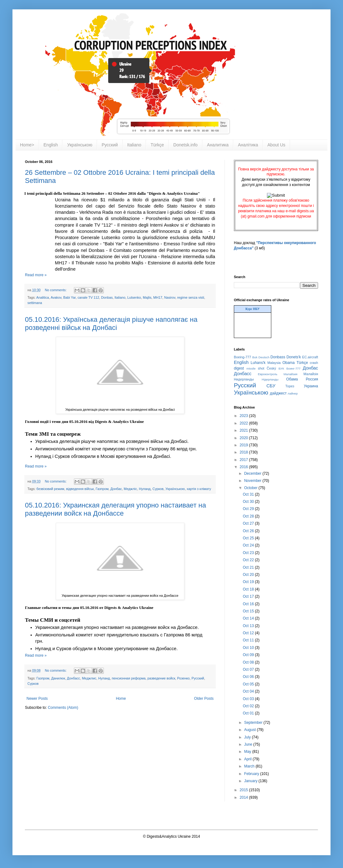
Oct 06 (249, 677)
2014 (244, 797)
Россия (312, 379)
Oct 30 (249, 502)
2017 (244, 460)
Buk (255, 357)
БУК (281, 368)
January (251, 781)
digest (239, 368)
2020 (244, 438)
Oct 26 (249, 531)
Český (271, 368)
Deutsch (264, 357)
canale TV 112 (88, 297)
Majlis (147, 297)
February (252, 774)
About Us (277, 145)
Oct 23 (249, 553)
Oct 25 (249, 538)
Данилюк (58, 678)
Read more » (36, 275)
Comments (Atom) (63, 708)
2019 (244, 445)
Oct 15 (249, 611)
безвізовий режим (50, 489)
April (248, 759)
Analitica (43, 297)
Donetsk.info (186, 145)
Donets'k (294, 357)
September (254, 723)
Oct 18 (249, 589)
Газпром (102, 489)
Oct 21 (249, 567)
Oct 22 (249, 560)
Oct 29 (249, 509)
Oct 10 (249, 648)
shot (261, 368)
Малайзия (290, 374)
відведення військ (80, 489)
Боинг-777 (294, 368)
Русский (110, 145)
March (250, 766)
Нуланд (145, 489)
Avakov (56, 297)
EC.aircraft (310, 357)
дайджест (278, 393)
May (248, 752)
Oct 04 (249, 691)
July (248, 737)
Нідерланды (270, 379)
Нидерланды (244, 379)
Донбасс (74, 678)
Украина (311, 386)
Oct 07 (249, 669)
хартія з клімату (199, 489)
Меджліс (130, 489)
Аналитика (218, 145)
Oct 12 (249, 633)
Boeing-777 (242, 357)
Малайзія (311, 374)
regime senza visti (191, 297)
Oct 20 (249, 575)
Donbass (278, 357)
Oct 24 (249, 545)
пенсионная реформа (128, 678)
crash (314, 363)
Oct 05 (249, 684)
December (253, 473)
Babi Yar (70, 297)
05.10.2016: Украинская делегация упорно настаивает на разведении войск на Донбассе (116, 509)
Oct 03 (249, 699)
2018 (244, 452)
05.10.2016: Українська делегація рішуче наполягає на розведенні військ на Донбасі (111, 324)
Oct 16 (249, 604)
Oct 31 (249, 494)
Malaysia (274, 363)
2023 (244, 416)
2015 (244, 790)
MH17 (158, 297)
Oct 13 (249, 626)
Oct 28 (249, 516)
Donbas (107, 297)
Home (121, 699)
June (249, 744)
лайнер (293, 393)
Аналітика (248, 145)
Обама (292, 379)
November (253, 481)
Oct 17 (249, 596)
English (51, 145)
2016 (244, 467)
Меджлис (89, 678)
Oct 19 (249, 582)
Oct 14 (249, 618)
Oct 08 (249, 662)
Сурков (158, 489)
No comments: (56, 290)
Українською (80, 145)
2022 (244, 423)
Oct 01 (249, 713)
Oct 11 (249, 640)
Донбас (116, 489)
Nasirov (170, 297)
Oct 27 (249, 523)
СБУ (271, 386)
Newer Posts (37, 699)
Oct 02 (249, 706)
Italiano (134, 145)
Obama (289, 363)
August (251, 730)
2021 (244, 430)
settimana (35, 303)
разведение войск (161, 678)
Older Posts (204, 699)
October (251, 488)
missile (251, 368)
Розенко (183, 678)
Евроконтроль (268, 374)
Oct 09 (249, 655)
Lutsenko (134, 297)
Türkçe (157, 145)
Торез (290, 386)
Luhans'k (258, 363)
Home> (27, 145)
